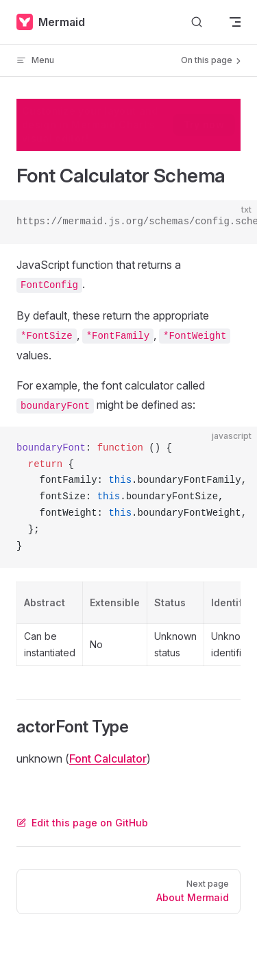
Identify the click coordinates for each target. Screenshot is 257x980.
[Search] (197, 22)
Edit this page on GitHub (82, 823)
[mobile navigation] (235, 22)
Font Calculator (108, 758)
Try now (204, 124)
